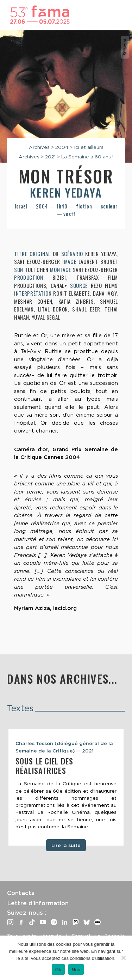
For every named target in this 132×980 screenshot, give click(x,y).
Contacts (21, 893)
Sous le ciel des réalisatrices (44, 766)
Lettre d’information (38, 903)
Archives (39, 147)
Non (76, 970)
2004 (62, 147)
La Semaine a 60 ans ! (87, 157)
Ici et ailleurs (89, 147)
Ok (58, 970)
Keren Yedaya (66, 192)
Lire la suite (66, 845)
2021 (50, 157)
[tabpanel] (66, 787)
